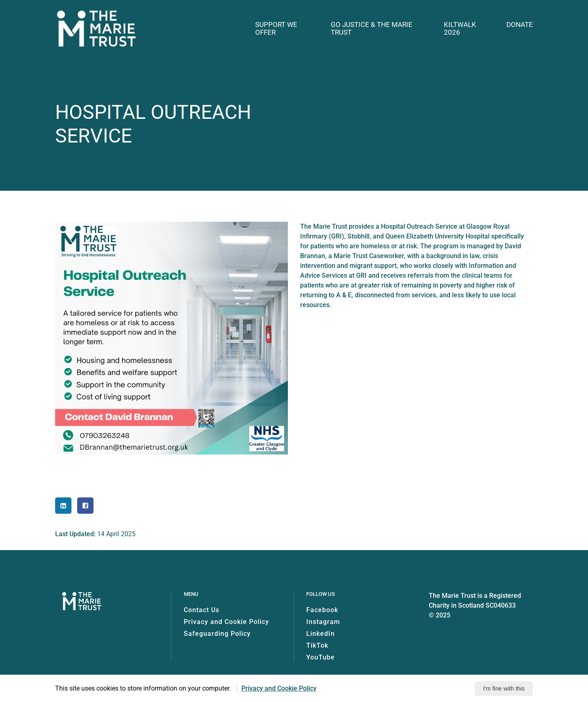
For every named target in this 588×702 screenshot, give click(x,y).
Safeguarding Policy (217, 634)
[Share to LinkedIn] (63, 506)
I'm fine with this (504, 689)
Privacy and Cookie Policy (226, 622)
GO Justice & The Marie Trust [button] (372, 29)
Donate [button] (520, 25)
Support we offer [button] (276, 29)
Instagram (323, 622)
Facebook (322, 610)
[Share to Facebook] (85, 506)
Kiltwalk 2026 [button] (460, 29)
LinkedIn (321, 634)
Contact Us (202, 610)
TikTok (317, 645)
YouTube (321, 657)
